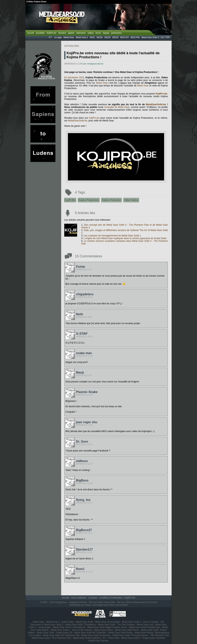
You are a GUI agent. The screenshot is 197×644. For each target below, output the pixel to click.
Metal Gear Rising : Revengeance (152, 633)
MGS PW (135, 37)
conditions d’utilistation (111, 598)
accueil (31, 33)
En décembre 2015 (74, 78)
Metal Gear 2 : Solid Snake (60, 622)
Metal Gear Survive (99, 641)
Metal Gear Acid (145, 625)
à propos (93, 598)
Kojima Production (111, 200)
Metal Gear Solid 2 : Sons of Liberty (140, 622)
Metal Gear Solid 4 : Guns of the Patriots (71, 630)
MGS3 (107, 37)
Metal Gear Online (104, 630)
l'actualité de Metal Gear (117, 107)
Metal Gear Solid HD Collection (90, 633)
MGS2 (100, 37)
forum (98, 33)
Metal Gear (69, 37)
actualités (40, 33)
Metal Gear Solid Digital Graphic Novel (107, 627)
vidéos (91, 33)
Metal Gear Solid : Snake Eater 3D (55, 633)
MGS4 (115, 37)
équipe (106, 33)
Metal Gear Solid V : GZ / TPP (156, 37)
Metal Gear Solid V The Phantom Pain (51, 638)
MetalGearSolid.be (156, 104)
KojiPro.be (51, 33)
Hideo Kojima (131, 200)
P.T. (51, 37)
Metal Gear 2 (82, 37)
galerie (71, 33)
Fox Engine (35, 635)
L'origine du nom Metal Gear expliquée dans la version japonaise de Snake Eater (125, 238)
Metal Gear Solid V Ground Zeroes (130, 635)
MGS (92, 37)
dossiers (62, 33)
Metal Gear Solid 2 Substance (81, 625)
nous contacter (79, 598)
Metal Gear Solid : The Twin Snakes (116, 625)
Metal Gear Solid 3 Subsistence (69, 627)
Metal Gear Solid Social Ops (96, 635)
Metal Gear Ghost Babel (107, 622)
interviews (81, 33)
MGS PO (124, 37)
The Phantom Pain (160, 635)
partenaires (116, 33)
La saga (58, 37)
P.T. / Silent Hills (111, 638)
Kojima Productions (89, 200)
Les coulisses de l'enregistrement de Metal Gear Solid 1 (112, 236)
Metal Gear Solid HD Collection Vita (61, 635)
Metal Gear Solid (84, 622)
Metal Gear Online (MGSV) (87, 638)
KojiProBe (70, 200)
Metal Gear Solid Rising (120, 633)
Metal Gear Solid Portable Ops (145, 627)
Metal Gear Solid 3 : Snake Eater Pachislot (143, 638)
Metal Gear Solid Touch (127, 630)
